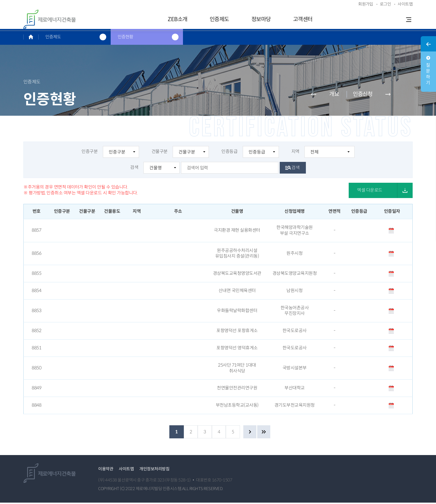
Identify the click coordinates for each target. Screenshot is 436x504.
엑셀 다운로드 (370, 192)
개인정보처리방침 (154, 470)
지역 (323, 154)
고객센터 (303, 19)
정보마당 (261, 19)
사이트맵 (126, 470)
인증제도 (219, 19)
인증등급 (250, 154)
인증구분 (110, 154)
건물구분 (180, 154)
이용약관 (106, 470)
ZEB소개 (178, 19)
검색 (155, 169)
